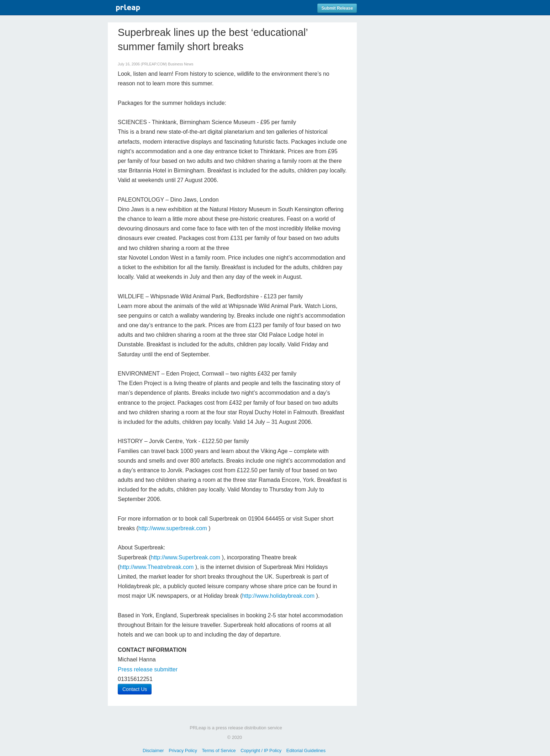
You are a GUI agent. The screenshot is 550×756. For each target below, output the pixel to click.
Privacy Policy (183, 750)
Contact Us (135, 689)
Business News (181, 64)
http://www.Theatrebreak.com (157, 567)
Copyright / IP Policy (261, 750)
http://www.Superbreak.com (186, 557)
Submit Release (337, 8)
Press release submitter (148, 669)
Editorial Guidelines (306, 750)
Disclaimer (153, 750)
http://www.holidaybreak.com (278, 596)
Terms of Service (219, 750)
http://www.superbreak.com (173, 528)
